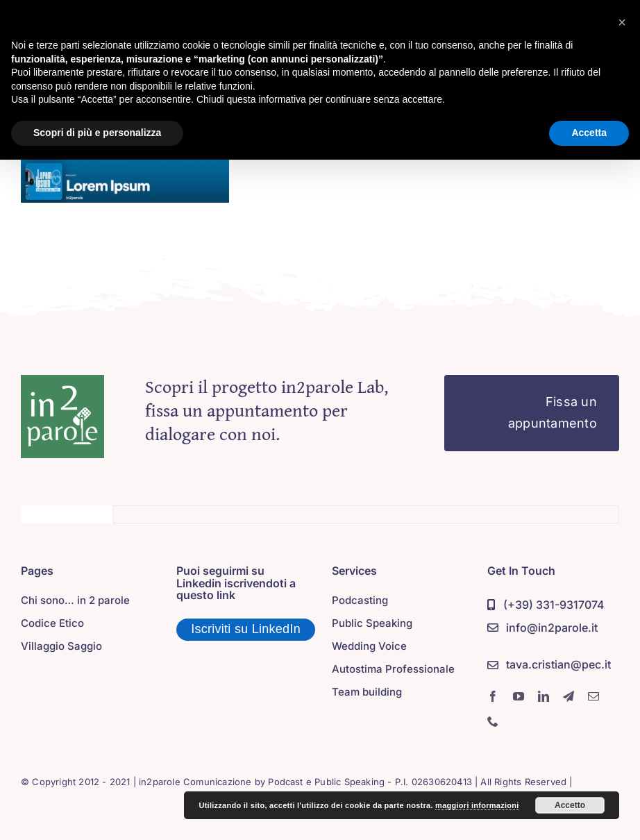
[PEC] (549, 665)
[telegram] (569, 696)
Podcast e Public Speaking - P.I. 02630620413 (370, 782)
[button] (622, 22)
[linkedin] (544, 696)
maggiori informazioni (477, 805)
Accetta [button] (589, 133)
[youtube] (519, 696)
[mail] (593, 696)
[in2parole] (62, 381)
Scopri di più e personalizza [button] (97, 133)
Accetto (570, 805)
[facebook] (493, 696)
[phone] (493, 721)
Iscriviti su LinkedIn (246, 629)
